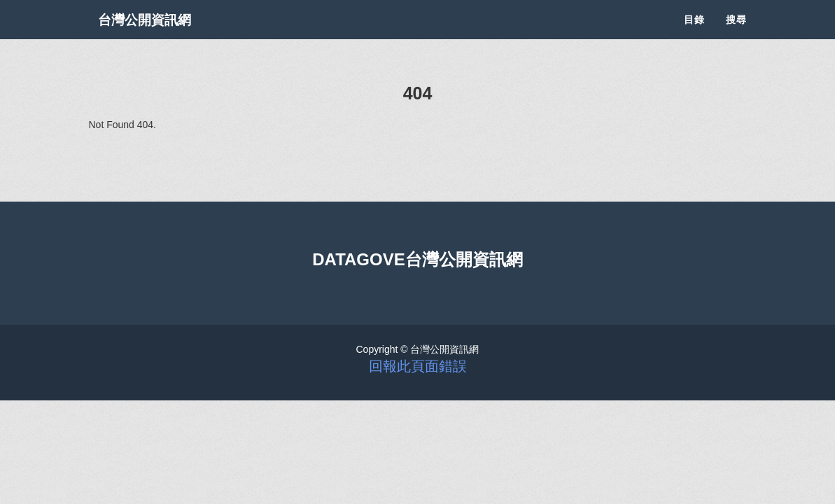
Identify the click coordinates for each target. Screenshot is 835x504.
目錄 (694, 35)
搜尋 (736, 35)
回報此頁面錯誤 (418, 366)
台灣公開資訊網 (157, 35)
